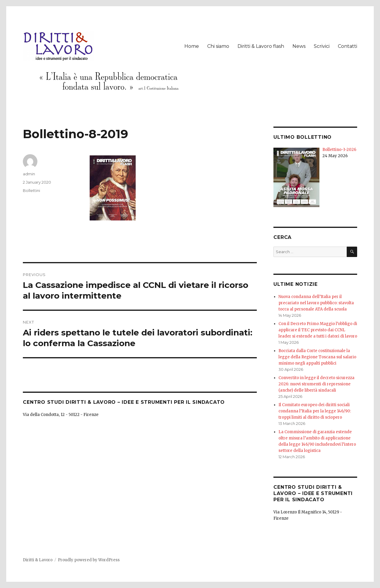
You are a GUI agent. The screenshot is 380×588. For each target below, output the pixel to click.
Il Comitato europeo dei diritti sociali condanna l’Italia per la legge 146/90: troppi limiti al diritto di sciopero (315, 411)
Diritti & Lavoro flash (261, 46)
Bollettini (31, 190)
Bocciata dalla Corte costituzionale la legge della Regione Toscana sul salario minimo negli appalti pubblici (317, 357)
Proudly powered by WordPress (89, 560)
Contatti (347, 46)
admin (29, 174)
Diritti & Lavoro (38, 560)
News (299, 46)
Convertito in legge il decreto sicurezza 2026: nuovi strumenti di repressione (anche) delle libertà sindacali (316, 384)
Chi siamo (218, 46)
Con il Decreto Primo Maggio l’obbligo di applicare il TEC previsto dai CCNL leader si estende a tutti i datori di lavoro (318, 330)
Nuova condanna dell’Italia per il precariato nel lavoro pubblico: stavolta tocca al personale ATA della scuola (316, 303)
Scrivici (322, 46)
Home (192, 46)
